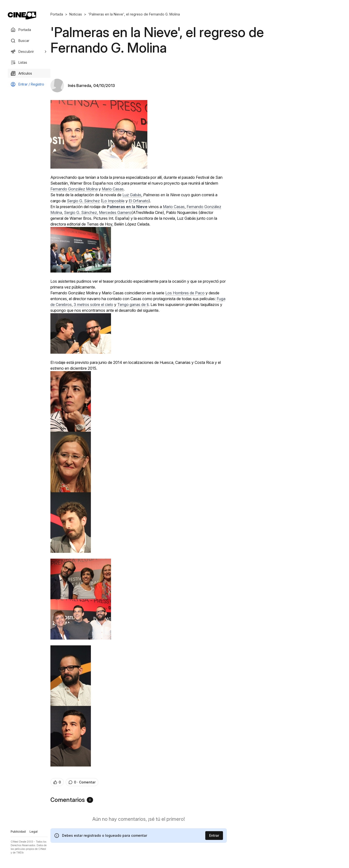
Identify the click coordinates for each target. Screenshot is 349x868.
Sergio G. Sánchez (83, 201)
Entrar (214, 835)
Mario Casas (113, 189)
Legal (34, 832)
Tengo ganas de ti (133, 305)
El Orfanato (139, 201)
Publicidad (18, 832)
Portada (57, 14)
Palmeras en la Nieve (127, 207)
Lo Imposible (113, 201)
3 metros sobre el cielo (93, 305)
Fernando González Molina (74, 189)
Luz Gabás (132, 195)
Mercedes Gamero (115, 212)
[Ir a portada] (22, 16)
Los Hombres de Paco (185, 293)
